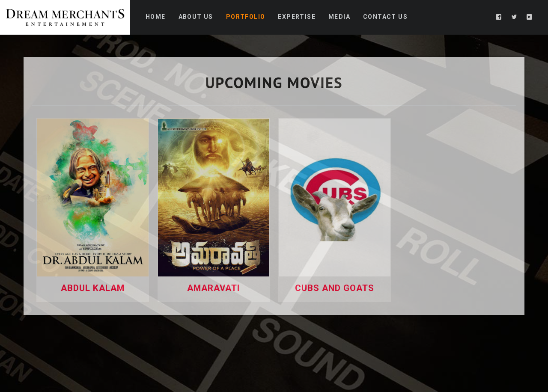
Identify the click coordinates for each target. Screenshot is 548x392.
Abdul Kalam (93, 288)
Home (156, 17)
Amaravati (213, 288)
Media (339, 17)
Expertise (297, 17)
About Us (196, 17)
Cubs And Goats (335, 288)
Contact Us (385, 17)
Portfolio (246, 17)
